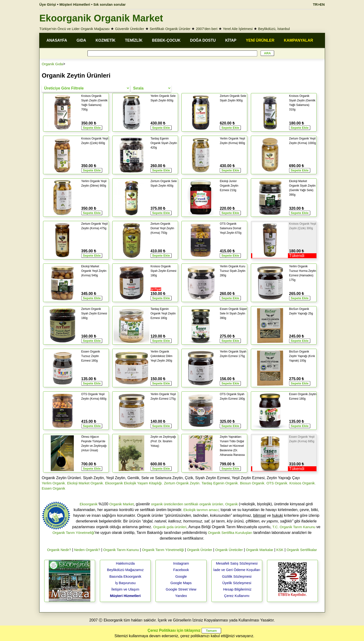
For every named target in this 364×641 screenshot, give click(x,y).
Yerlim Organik (53, 483)
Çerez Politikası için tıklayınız (174, 630)
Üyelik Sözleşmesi (237, 583)
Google (181, 576)
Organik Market (122, 504)
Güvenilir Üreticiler (130, 29)
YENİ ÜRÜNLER (260, 40)
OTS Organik (277, 483)
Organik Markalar (260, 550)
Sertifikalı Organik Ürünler (170, 29)
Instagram (181, 563)
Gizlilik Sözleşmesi (237, 576)
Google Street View (181, 589)
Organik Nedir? (59, 550)
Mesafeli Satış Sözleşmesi (237, 563)
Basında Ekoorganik (125, 576)
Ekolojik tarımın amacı (201, 510)
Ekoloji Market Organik (85, 483)
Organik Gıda (52, 64)
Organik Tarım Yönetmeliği (73, 533)
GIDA (81, 40)
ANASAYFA (57, 40)
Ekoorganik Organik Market (101, 18)
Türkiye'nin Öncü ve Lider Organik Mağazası (75, 29)
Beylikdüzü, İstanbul (274, 29)
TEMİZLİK (134, 40)
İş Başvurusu (125, 583)
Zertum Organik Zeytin (182, 483)
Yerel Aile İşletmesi (238, 29)
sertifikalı (191, 504)
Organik (231, 504)
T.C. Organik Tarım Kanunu (294, 527)
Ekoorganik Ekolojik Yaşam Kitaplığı (133, 483)
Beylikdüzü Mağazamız (125, 570)
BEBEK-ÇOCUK (166, 40)
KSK (280, 550)
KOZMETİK (106, 40)
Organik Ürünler (199, 550)
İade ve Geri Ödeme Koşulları (237, 570)
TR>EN (319, 4)
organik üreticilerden (167, 504)
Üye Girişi (48, 4)
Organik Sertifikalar (302, 550)
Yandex (181, 596)
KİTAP (231, 40)
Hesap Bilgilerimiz (237, 589)
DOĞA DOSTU (203, 40)
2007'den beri (207, 29)
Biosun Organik (252, 483)
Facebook (181, 570)
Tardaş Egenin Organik (220, 483)
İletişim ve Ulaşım (125, 589)
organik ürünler (211, 504)
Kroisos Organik (302, 483)
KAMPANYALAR (298, 40)
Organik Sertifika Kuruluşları (230, 533)
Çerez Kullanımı (237, 596)
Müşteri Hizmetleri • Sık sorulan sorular (93, 4)
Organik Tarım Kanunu (121, 550)
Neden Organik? (87, 550)
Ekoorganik (89, 504)
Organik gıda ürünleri (170, 527)
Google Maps (181, 583)
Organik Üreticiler (229, 550)
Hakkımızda (125, 563)
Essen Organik (53, 488)
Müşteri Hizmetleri (125, 596)
